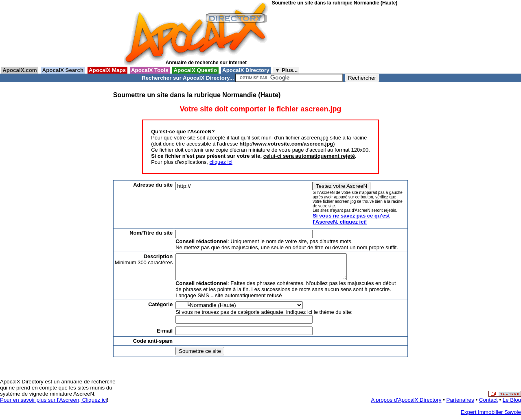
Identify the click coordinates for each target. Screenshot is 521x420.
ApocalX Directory (246, 70)
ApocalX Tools (150, 70)
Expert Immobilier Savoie (491, 417)
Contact (488, 405)
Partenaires (460, 405)
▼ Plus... (286, 70)
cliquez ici (221, 162)
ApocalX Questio (195, 70)
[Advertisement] (309, 36)
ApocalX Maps (107, 70)
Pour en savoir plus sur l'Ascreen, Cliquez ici (54, 405)
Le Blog (512, 405)
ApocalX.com (20, 70)
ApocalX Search (63, 70)
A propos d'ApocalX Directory (406, 405)
